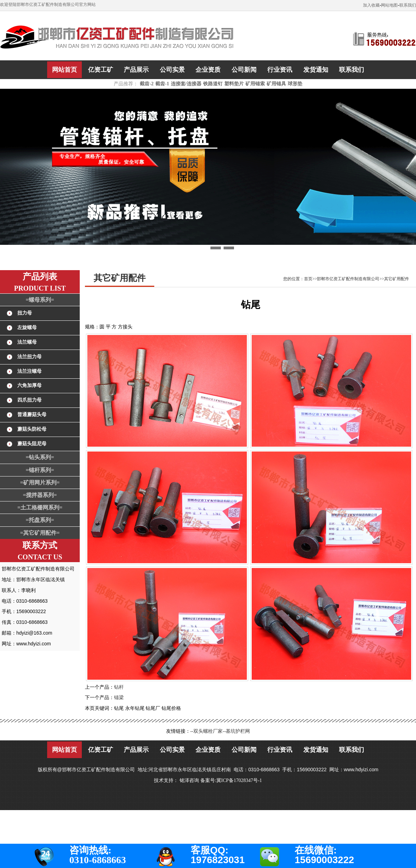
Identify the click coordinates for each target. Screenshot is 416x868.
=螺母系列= (40, 300)
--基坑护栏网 (236, 731)
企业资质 (208, 70)
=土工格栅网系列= (40, 508)
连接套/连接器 (186, 84)
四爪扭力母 (29, 400)
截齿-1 (162, 84)
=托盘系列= (40, 520)
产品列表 (40, 277)
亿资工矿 (101, 70)
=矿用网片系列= (40, 483)
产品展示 (136, 70)
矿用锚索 (255, 84)
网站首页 (64, 70)
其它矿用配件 (120, 278)
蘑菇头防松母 (32, 429)
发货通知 (316, 70)
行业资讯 (280, 70)
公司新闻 (244, 70)
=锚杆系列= (40, 470)
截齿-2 (147, 84)
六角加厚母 (29, 385)
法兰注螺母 (29, 371)
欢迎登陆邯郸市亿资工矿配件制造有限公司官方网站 (48, 5)
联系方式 (40, 545)
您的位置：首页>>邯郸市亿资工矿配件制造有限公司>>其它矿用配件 (346, 279)
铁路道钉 (213, 84)
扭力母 (25, 313)
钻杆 (119, 687)
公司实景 (172, 70)
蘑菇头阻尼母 (32, 444)
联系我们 (408, 5)
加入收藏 (371, 5)
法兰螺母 (27, 342)
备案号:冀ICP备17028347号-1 (231, 780)
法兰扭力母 (29, 357)
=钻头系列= (40, 457)
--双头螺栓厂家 (206, 731)
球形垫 (295, 84)
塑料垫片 (234, 84)
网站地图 (389, 5)
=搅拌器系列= (40, 495)
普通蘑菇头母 (32, 415)
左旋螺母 (27, 328)
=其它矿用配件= (40, 533)
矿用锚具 (276, 84)
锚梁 (119, 698)
